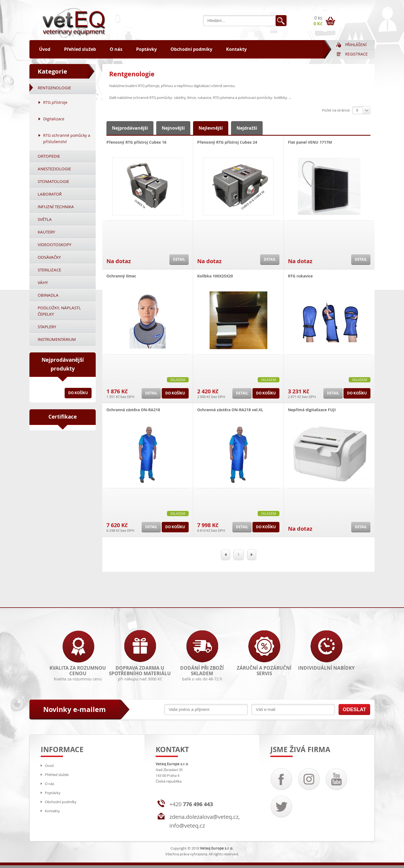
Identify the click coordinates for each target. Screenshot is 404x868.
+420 (191, 804)
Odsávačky (49, 257)
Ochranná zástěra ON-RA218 (133, 410)
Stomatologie (53, 181)
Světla (45, 219)
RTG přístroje (55, 102)
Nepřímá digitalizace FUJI (312, 410)
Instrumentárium (57, 339)
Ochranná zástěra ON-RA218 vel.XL (230, 410)
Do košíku (78, 393)
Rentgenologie (54, 88)
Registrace (356, 54)
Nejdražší (247, 128)
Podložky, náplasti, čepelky (59, 311)
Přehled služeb (80, 49)
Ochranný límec (121, 276)
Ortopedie (49, 156)
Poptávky (146, 49)
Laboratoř (50, 194)
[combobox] (361, 110)
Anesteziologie (54, 169)
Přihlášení (356, 45)
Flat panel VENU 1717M (310, 142)
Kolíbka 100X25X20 (215, 276)
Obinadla (48, 295)
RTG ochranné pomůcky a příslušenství (67, 138)
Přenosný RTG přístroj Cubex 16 (136, 142)
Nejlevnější (211, 128)
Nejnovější (173, 128)
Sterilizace (49, 270)
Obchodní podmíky (191, 49)
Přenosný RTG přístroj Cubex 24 (227, 142)
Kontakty (236, 49)
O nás (116, 49)
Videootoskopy (54, 244)
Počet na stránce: (336, 110)
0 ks (318, 21)
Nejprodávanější (130, 128)
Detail (179, 259)
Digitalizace (54, 119)
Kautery (46, 232)
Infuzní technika (56, 207)
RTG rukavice (300, 276)
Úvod (45, 49)
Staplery (47, 327)
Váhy (43, 282)
